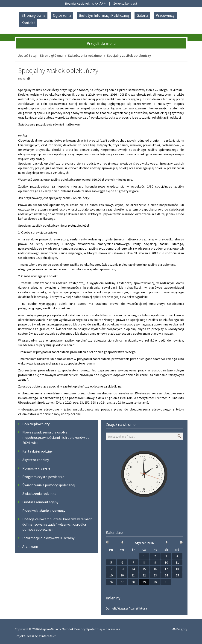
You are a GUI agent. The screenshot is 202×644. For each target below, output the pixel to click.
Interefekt (48, 636)
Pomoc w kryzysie (36, 468)
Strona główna (33, 15)
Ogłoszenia (62, 15)
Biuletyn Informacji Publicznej (104, 15)
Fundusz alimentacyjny (40, 502)
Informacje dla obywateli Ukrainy (48, 538)
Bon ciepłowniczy (36, 424)
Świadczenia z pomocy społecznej (49, 485)
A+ (97, 3)
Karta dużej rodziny (37, 451)
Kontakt (28, 23)
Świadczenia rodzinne (85, 56)
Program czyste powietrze (43, 477)
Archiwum (30, 546)
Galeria (142, 15)
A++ (103, 3)
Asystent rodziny (36, 460)
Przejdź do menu (101, 43)
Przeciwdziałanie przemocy (44, 510)
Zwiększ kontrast (125, 3)
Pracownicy (165, 15)
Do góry (180, 629)
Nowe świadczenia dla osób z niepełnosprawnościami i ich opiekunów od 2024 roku (56, 437)
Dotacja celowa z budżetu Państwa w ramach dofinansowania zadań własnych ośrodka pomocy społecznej (57, 524)
